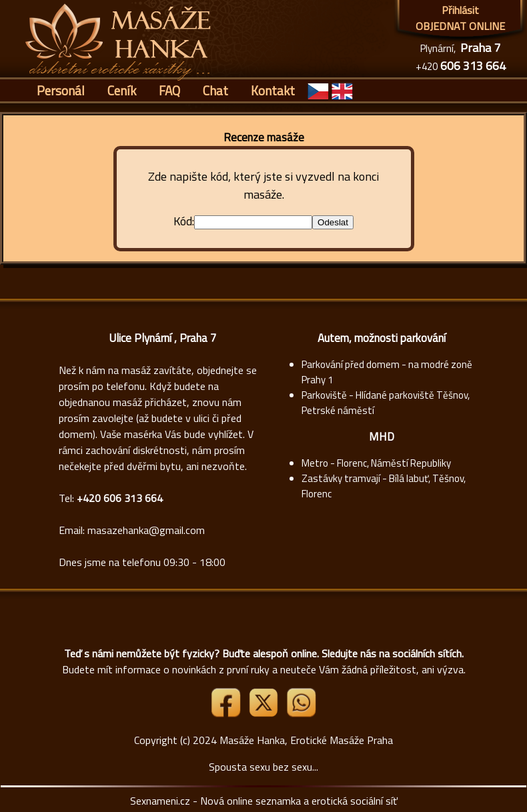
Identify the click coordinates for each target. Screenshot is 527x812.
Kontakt (273, 90)
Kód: (184, 221)
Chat (215, 90)
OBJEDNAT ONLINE (460, 26)
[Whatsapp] (301, 713)
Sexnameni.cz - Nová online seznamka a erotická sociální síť (264, 801)
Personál (61, 90)
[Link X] (265, 713)
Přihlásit (460, 10)
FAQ (169, 90)
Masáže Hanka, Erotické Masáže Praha (306, 740)
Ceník (122, 90)
